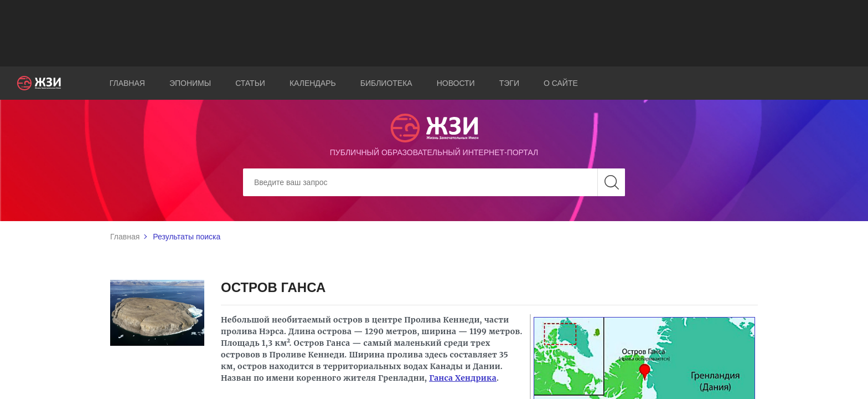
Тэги (509, 83)
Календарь (313, 83)
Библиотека (386, 83)
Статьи (250, 83)
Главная (127, 83)
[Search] (434, 182)
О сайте (561, 83)
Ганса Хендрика (463, 378)
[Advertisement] (434, 33)
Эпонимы (190, 83)
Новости (456, 83)
